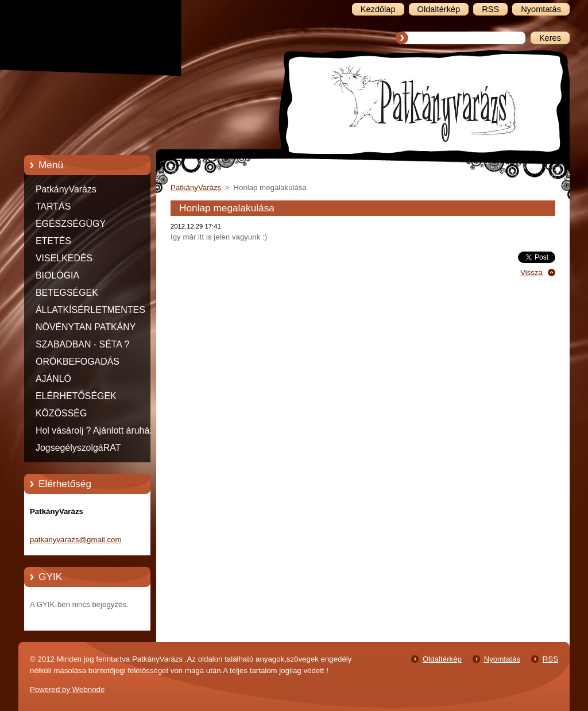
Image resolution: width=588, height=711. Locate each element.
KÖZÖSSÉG (61, 413)
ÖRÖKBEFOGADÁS (78, 362)
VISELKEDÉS (64, 258)
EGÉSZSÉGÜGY (71, 224)
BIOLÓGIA (57, 275)
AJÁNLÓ (53, 379)
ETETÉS (53, 241)
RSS (550, 659)
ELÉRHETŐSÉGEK (76, 396)
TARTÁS (53, 206)
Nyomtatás (502, 659)
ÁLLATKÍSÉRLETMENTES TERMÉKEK (90, 312)
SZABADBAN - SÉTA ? (82, 344)
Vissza (531, 273)
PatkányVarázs (66, 189)
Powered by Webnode (67, 689)
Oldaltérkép (442, 659)
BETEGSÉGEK (67, 293)
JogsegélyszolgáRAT (78, 448)
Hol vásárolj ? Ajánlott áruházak (100, 430)
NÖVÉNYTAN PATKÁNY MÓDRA (86, 329)
